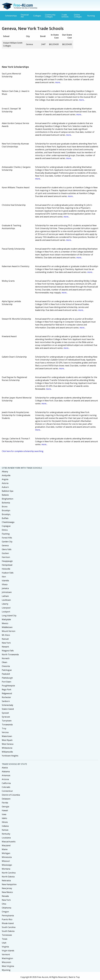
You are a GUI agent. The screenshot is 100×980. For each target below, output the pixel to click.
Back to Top (74, 977)
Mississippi (7, 865)
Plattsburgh (7, 678)
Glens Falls (7, 549)
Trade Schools (65, 16)
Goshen (5, 553)
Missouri (6, 861)
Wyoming (6, 970)
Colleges (37, 16)
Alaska (5, 768)
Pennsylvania (8, 916)
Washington (7, 958)
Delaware (6, 799)
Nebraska (6, 880)
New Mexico (7, 892)
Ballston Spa (8, 491)
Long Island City (9, 616)
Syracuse (6, 717)
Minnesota (7, 857)
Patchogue (7, 670)
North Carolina (9, 873)
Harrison (6, 557)
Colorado (6, 787)
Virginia (5, 947)
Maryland (6, 845)
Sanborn (6, 701)
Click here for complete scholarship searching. (23, 451)
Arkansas (6, 775)
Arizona (5, 779)
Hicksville (6, 569)
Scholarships (11, 16)
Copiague (6, 526)
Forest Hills (7, 538)
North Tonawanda (10, 654)
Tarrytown (7, 721)
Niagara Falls (8, 651)
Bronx (5, 507)
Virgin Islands (8, 951)
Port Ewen (6, 682)
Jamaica (5, 588)
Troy (4, 728)
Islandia (5, 581)
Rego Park (7, 690)
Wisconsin (6, 962)
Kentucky (6, 834)
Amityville (6, 475)
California (6, 783)
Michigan (6, 853)
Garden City (7, 542)
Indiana (5, 826)
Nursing (91, 16)
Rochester (6, 697)
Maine (5, 849)
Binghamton (8, 499)
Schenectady (7, 705)
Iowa (4, 814)
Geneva (5, 545)
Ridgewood (7, 693)
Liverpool (6, 608)
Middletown (7, 627)
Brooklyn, (6, 514)
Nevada (5, 896)
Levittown (6, 600)
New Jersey (7, 888)
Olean (4, 662)
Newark (5, 647)
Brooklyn (6, 510)
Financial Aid (25, 16)
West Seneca (8, 744)
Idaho (4, 818)
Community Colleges (50, 16)
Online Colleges (78, 16)
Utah (4, 943)
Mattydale (6, 619)
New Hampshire (9, 884)
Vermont (6, 954)
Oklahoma (6, 908)
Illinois (5, 822)
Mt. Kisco (6, 635)
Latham (5, 596)
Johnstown (7, 592)
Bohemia (6, 503)
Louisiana (6, 838)
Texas (5, 939)
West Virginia (8, 966)
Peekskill (6, 674)
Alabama (6, 771)
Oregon (5, 912)
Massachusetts (9, 842)
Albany (5, 472)
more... (58, 82)
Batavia (5, 495)
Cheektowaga (8, 522)
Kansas (5, 830)
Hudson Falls (8, 573)
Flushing (6, 534)
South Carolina (9, 927)
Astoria (5, 483)
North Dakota (8, 877)
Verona (5, 732)
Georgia (5, 807)
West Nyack (7, 740)
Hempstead (7, 565)
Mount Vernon (9, 631)
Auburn (5, 487)
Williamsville (7, 752)
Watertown (7, 736)
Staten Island (8, 709)
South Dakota (8, 931)
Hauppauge (7, 561)
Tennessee (7, 935)
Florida (5, 803)
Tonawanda (7, 725)
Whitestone (7, 748)
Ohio (4, 904)
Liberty (5, 604)
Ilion (4, 577)
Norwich (6, 658)
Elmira (5, 530)
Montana (6, 869)
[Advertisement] (46, 56)
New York (6, 643)
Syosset (5, 713)
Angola (5, 479)
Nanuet (5, 639)
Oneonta (6, 666)
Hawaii (5, 810)
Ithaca (5, 584)
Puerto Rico (7, 919)
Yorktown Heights (10, 756)
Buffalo (5, 518)
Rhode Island (8, 923)
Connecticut (7, 791)
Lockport (6, 612)
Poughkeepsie (8, 686)
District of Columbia (11, 795)
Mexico (5, 623)
